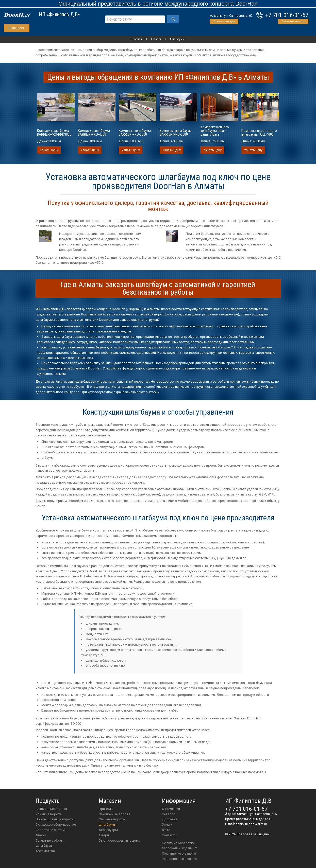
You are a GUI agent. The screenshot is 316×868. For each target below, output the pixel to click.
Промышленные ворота (55, 819)
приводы (106, 809)
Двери (41, 835)
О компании (171, 809)
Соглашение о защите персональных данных (179, 856)
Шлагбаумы (44, 846)
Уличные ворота (49, 814)
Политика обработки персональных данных (179, 846)
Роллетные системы (51, 830)
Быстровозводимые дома (119, 840)
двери (104, 835)
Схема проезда (224, 21)
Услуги (167, 825)
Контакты (170, 835)
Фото (166, 830)
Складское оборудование (56, 825)
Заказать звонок (293, 21)
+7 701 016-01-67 (287, 15)
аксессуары (108, 830)
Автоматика (45, 851)
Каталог (17, 28)
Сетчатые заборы (49, 840)
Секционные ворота (51, 809)
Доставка (170, 819)
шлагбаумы (108, 825)
